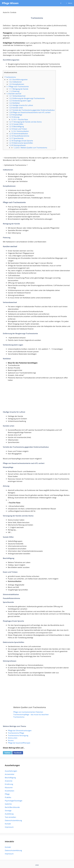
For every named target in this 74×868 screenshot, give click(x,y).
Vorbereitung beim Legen (20, 101)
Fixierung (14, 91)
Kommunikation (20, 131)
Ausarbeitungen (11, 771)
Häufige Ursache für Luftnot (21, 105)
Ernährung (9, 784)
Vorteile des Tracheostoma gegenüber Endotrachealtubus (32, 110)
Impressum (9, 827)
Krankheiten (10, 791)
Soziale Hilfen (16, 124)
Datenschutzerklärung (13, 820)
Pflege (7, 794)
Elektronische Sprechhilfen (21, 143)
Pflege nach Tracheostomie (17, 87)
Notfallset (14, 103)
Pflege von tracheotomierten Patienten (28, 712)
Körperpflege (15, 115)
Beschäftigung (16, 126)
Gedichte (8, 804)
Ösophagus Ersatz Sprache (21, 141)
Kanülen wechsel (14, 94)
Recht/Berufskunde (12, 807)
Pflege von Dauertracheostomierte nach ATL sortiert (30, 112)
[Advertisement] (37, 397)
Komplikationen (16, 84)
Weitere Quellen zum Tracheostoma (30, 148)
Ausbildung (9, 814)
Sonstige (8, 811)
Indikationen (15, 82)
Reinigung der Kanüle (18, 89)
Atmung (14, 117)
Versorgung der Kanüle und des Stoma (25, 122)
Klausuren (9, 787)
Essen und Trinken (18, 129)
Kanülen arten (16, 108)
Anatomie (9, 781)
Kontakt (8, 824)
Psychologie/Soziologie (14, 801)
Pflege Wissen (10, 3)
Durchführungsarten (18, 80)
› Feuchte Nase (20, 120)
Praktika (8, 797)
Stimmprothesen (17, 145)
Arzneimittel (10, 774)
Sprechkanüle (16, 138)
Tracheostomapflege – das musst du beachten (31, 714)
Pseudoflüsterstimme (19, 136)
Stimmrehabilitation (18, 134)
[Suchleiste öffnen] (61, 3)
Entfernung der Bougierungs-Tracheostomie (27, 98)
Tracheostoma (10, 77)
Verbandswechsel (17, 96)
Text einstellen (10, 817)
